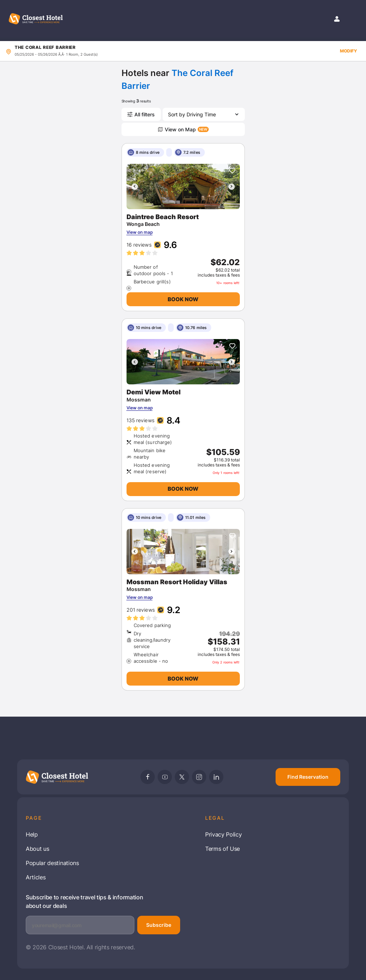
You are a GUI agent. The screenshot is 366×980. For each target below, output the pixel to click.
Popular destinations (52, 863)
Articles (36, 877)
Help (32, 834)
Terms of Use (222, 849)
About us (37, 849)
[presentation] (135, 187)
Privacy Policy (224, 834)
